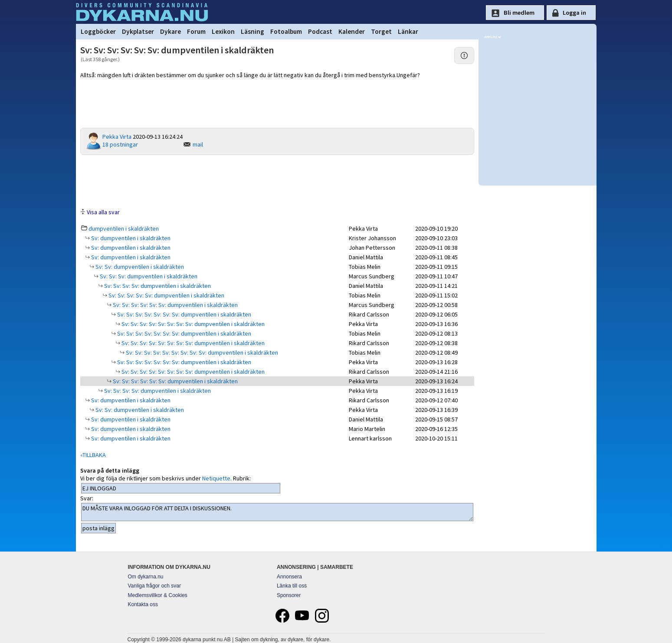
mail (198, 144)
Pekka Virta (117, 137)
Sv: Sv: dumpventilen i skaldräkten (139, 267)
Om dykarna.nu (146, 577)
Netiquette (216, 478)
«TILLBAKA (93, 455)
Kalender (352, 31)
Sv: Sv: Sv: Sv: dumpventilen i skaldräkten (157, 286)
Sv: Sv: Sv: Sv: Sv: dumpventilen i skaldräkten (166, 295)
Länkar (408, 31)
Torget (381, 31)
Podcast (320, 31)
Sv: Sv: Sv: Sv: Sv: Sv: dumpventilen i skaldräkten (175, 305)
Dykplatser (138, 31)
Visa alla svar (103, 212)
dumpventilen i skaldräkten (124, 228)
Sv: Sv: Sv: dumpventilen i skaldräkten (148, 276)
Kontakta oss (143, 604)
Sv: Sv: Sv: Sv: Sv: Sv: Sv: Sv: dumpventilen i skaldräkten (192, 324)
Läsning (252, 31)
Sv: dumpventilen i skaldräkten (130, 238)
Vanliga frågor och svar (155, 586)
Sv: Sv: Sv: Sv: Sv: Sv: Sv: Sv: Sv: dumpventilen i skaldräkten (201, 353)
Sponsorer (289, 595)
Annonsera (289, 577)
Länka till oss (292, 586)
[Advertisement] (277, 181)
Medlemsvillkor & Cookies (158, 595)
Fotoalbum (286, 31)
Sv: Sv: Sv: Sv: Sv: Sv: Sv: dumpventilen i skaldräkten (184, 314)
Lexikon (223, 31)
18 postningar (120, 144)
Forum (196, 31)
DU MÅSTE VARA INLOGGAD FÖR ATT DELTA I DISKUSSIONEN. (277, 512)
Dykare (170, 31)
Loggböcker (98, 31)
